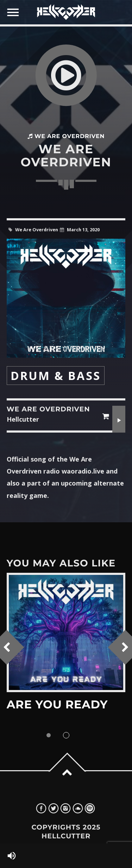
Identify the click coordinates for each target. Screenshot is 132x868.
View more (66, 632)
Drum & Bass (56, 376)
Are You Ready (57, 705)
